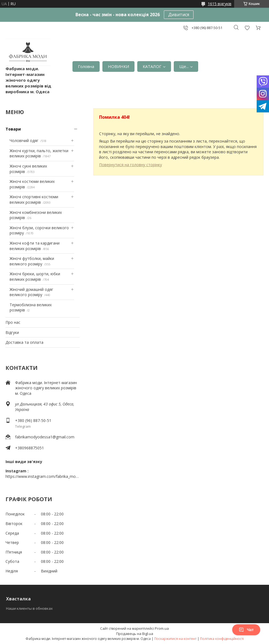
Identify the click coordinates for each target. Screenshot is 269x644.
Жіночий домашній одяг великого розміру (31, 292)
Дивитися (179, 15)
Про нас (13, 322)
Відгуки (12, 332)
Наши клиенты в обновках (29, 608)
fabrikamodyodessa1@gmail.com (45, 437)
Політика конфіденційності (222, 639)
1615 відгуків (220, 4)
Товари (13, 129)
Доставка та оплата (24, 342)
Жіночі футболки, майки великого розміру (32, 261)
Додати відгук (247, 28)
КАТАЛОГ (152, 66)
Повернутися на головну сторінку (131, 165)
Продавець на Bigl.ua (135, 634)
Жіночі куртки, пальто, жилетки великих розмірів (39, 153)
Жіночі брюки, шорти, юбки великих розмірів (35, 276)
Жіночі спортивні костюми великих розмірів (34, 199)
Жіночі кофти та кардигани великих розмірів (35, 246)
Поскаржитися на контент (175, 639)
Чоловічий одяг (24, 141)
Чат (246, 630)
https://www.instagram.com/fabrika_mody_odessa (43, 476)
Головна (86, 66)
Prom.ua (162, 628)
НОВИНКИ (118, 66)
